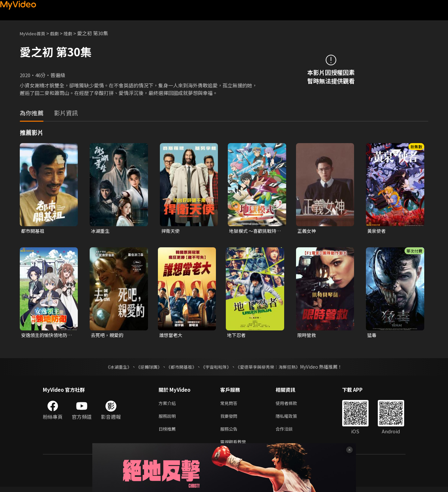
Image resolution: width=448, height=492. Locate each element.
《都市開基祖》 (180, 368)
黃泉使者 (377, 231)
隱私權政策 (292, 419)
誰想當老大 (172, 336)
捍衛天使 (171, 231)
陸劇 (75, 33)
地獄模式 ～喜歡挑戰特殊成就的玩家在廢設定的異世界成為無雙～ (254, 231)
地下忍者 (237, 336)
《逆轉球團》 (145, 368)
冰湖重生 (101, 231)
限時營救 (307, 336)
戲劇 (60, 33)
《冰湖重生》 (113, 368)
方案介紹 (168, 405)
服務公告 (230, 432)
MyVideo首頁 (35, 33)
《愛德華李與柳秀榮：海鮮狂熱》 (272, 368)
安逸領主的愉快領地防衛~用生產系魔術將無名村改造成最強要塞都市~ (47, 336)
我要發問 (230, 419)
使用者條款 (292, 405)
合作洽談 (289, 432)
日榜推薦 (168, 432)
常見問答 (230, 405)
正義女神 (307, 231)
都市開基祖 (33, 231)
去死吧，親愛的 (108, 336)
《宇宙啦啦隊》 (217, 368)
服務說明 (168, 419)
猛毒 (372, 336)
